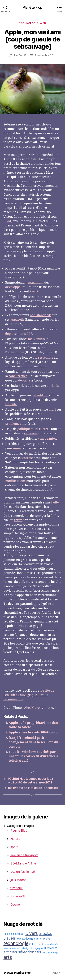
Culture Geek (36, 944)
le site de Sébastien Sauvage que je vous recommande (29, 695)
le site (46, 938)
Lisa (6, 177)
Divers (32, 933)
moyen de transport (24, 855)
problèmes (13, 424)
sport (14, 847)
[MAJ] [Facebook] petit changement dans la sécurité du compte (33, 742)
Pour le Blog (19, 830)
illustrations (51, 948)
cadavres (31, 433)
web (43, 23)
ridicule (11, 404)
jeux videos (18, 880)
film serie (16, 888)
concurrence (18, 376)
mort (52, 410)
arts (8, 957)
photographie (37, 948)
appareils (17, 320)
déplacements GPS (19, 334)
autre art (20, 934)
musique (55, 953)
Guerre (15, 904)
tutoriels (46, 953)
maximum (36, 283)
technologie (29, 23)
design (26, 948)
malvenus (35, 339)
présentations (9, 948)
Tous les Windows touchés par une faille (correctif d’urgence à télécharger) (33, 756)
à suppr (18, 948)
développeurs (15, 287)
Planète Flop (33, 7)
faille (55, 503)
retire (18, 520)
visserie (27, 458)
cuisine (38, 939)
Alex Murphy (34, 708)
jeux (19, 939)
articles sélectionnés (22, 952)
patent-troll (40, 395)
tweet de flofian (52, 944)
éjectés (35, 291)
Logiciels (9, 934)
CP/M (7, 221)
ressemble (46, 358)
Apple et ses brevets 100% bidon (34, 732)
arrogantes (48, 439)
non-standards (41, 315)
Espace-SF (18, 896)
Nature (15, 839)
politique (28, 938)
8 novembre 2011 (45, 55)
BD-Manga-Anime (23, 863)
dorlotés (53, 386)
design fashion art (23, 872)
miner (18, 448)
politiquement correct (34, 429)
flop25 (23, 55)
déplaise (24, 381)
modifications (15, 481)
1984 (18, 626)
